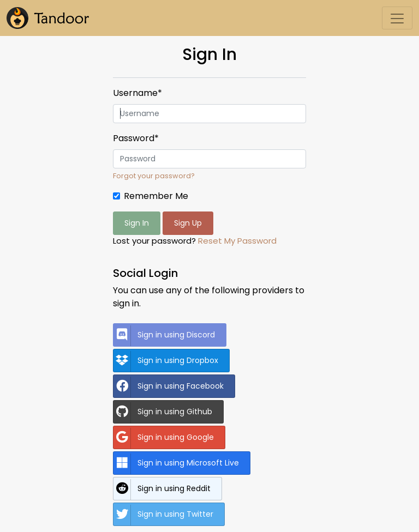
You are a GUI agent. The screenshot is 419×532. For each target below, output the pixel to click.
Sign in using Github (163, 413)
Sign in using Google (164, 438)
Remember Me (156, 196)
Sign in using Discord (164, 336)
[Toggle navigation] (397, 18)
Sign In (137, 223)
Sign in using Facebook (169, 387)
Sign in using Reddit (162, 489)
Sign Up (188, 223)
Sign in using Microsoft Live (176, 464)
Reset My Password (237, 241)
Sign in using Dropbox (166, 361)
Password (136, 138)
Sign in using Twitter (163, 515)
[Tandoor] (48, 18)
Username (137, 93)
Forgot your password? (154, 176)
